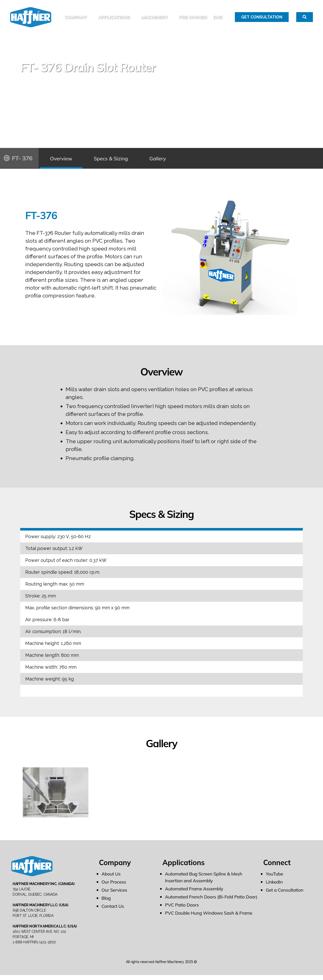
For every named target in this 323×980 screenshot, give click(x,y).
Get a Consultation (284, 893)
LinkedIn (274, 884)
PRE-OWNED (213, 15)
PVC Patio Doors (182, 907)
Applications (134, 15)
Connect (277, 865)
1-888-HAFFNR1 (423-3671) (34, 947)
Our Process (114, 884)
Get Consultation (262, 18)
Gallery (158, 161)
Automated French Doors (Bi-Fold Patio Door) (211, 899)
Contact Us (113, 909)
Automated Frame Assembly (194, 891)
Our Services (114, 893)
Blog (106, 901)
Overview (61, 161)
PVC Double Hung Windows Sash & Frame (209, 915)
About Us (111, 876)
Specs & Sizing (111, 161)
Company (96, 15)
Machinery (175, 15)
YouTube (274, 876)
